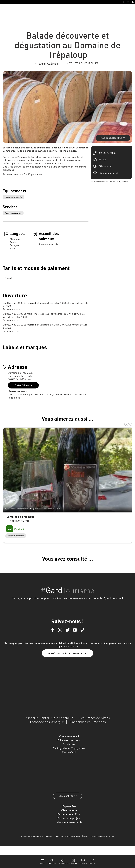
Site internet (106, 166)
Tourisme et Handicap (32, 837)
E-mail (103, 160)
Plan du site (62, 837)
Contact (49, 837)
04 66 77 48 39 (108, 153)
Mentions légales (80, 837)
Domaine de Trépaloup (20, 517)
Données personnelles (103, 837)
